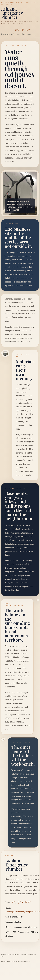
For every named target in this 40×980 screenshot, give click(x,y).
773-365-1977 (23, 30)
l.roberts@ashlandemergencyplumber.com (23, 912)
